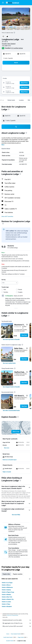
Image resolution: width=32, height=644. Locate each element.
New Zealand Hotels (16, 634)
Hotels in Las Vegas (7, 583)
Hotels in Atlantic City (8, 599)
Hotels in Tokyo (6, 604)
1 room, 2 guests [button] (8, 58)
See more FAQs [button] (16, 515)
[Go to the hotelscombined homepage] (12, 3)
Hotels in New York (7, 597)
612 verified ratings (17, 48)
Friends (20, 290)
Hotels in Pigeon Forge (8, 592)
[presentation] (14, 33)
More (3, 145)
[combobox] (10, 283)
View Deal (24, 335)
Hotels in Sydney (6, 590)
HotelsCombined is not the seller (17, 620)
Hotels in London (6, 602)
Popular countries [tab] (18, 574)
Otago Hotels (21, 637)
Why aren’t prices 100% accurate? (17, 626)
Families (6, 292)
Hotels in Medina (6, 595)
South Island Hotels (8, 637)
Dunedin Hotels (10, 641)
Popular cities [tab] (6, 574)
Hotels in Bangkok (7, 606)
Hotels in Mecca (6, 585)
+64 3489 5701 (6, 46)
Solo (5, 290)
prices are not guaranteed (12, 615)
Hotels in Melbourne (7, 587)
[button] (3, 3)
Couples (20, 292)
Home (8, 634)
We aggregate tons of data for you (17, 623)
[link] (11, 339)
